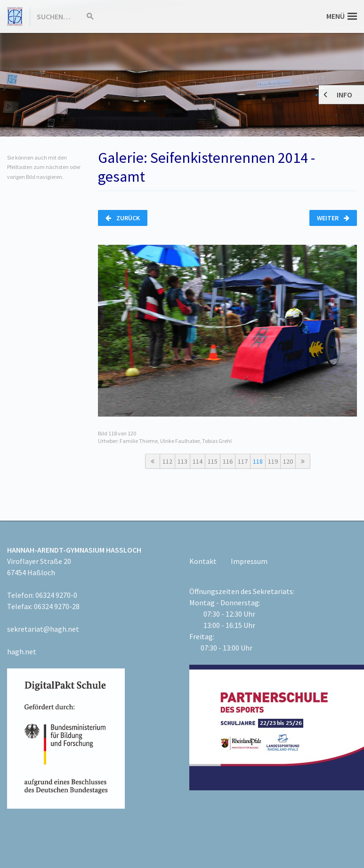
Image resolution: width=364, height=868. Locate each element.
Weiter (333, 218)
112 (167, 461)
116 (228, 461)
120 (288, 461)
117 (243, 461)
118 (258, 461)
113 (182, 461)
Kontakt (203, 561)
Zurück (123, 218)
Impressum (249, 561)
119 (273, 461)
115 (213, 461)
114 (198, 461)
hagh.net (22, 651)
